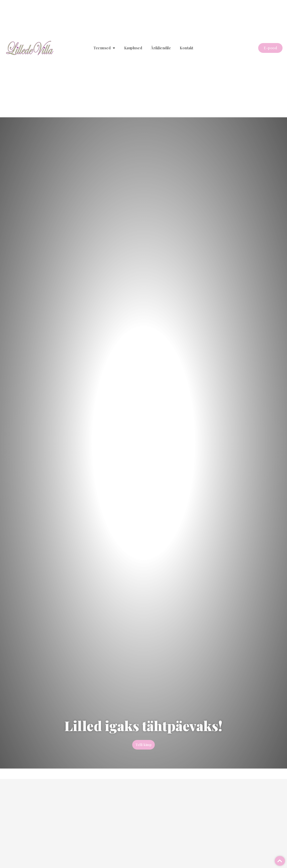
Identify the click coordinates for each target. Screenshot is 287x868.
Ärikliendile (161, 48)
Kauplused (133, 48)
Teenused (104, 48)
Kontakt (187, 48)
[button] (280, 861)
